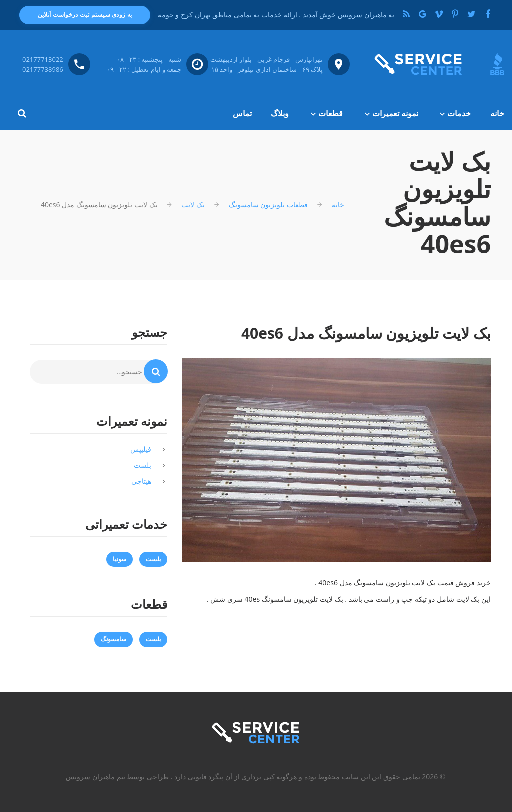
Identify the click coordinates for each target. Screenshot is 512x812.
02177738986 (43, 69)
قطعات (331, 113)
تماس (242, 113)
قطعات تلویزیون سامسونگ (268, 205)
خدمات (459, 113)
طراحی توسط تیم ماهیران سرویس (117, 776)
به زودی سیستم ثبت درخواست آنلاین (85, 15)
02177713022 (43, 59)
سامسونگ (114, 639)
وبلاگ (280, 113)
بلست (143, 465)
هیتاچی (141, 481)
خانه (497, 113)
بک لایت (193, 205)
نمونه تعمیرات (395, 113)
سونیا (120, 559)
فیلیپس (141, 449)
